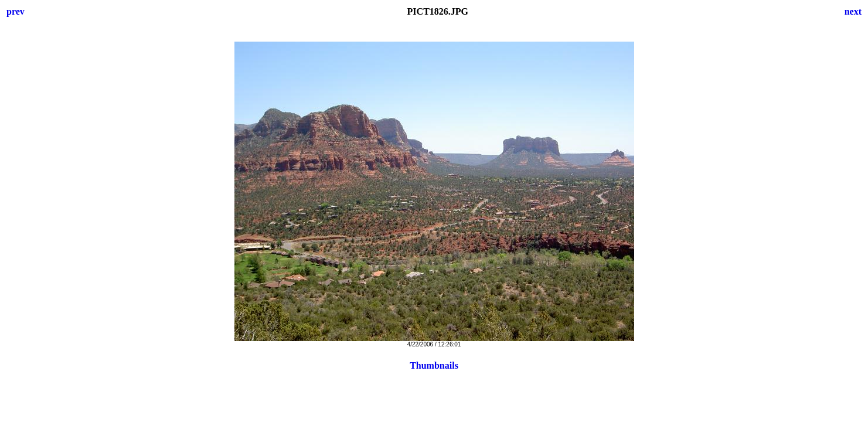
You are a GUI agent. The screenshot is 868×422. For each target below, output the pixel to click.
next (853, 11)
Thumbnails (434, 365)
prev (16, 11)
